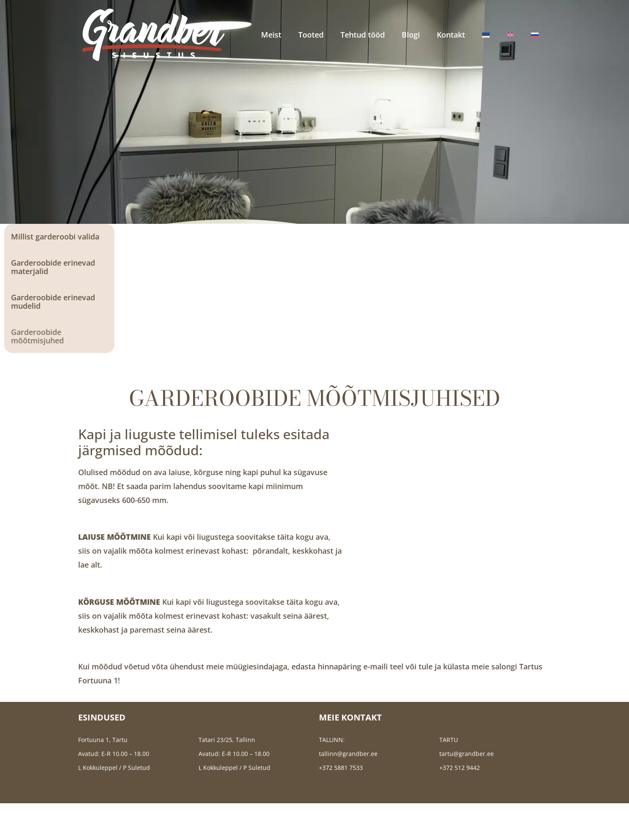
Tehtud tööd (363, 35)
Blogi (411, 35)
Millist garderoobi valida (55, 237)
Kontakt (451, 35)
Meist (271, 35)
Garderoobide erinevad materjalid (53, 267)
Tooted (311, 35)
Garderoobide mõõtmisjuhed (37, 336)
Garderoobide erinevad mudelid (53, 302)
